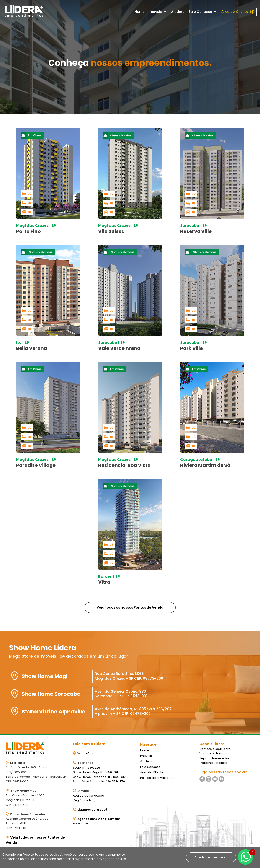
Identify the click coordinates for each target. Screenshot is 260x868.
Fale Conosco (203, 12)
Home (140, 12)
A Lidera (178, 12)
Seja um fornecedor (214, 758)
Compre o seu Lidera (215, 749)
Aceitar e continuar (211, 857)
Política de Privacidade (157, 778)
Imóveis (158, 12)
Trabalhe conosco (213, 763)
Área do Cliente (238, 12)
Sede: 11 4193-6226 (86, 768)
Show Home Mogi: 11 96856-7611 (96, 772)
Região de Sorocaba (89, 796)
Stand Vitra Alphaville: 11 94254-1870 (99, 781)
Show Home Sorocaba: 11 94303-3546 (101, 777)
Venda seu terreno (213, 753)
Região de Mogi (85, 800)
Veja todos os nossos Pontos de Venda (130, 607)
